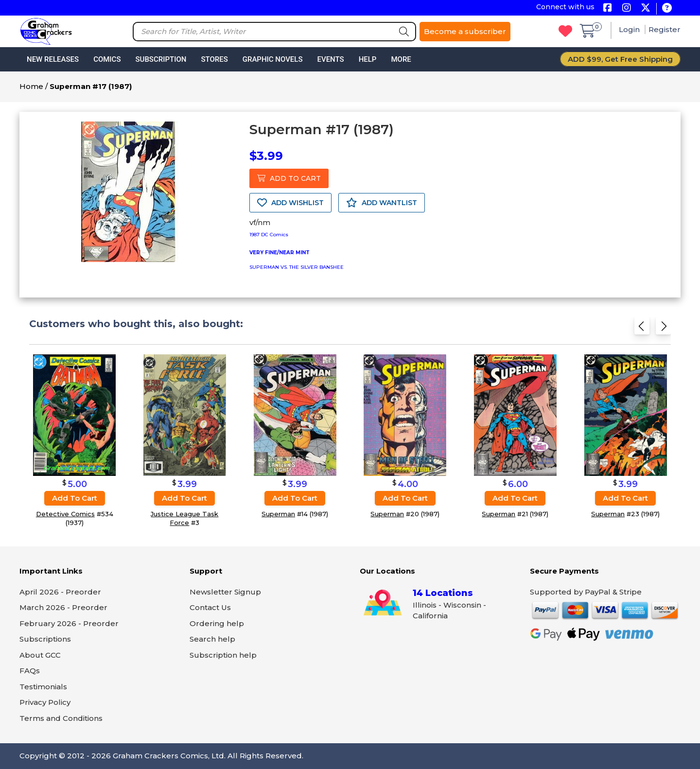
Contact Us (210, 607)
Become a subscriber (465, 31)
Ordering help (217, 623)
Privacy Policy (45, 702)
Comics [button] (107, 59)
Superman (278, 514)
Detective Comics (65, 514)
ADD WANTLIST (382, 203)
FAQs (30, 671)
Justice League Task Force (184, 518)
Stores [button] (214, 59)
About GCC (40, 655)
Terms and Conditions (61, 718)
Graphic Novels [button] (273, 59)
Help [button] (368, 59)
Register (665, 29)
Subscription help (223, 655)
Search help (212, 639)
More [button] (401, 59)
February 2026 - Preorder (69, 623)
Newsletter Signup (225, 592)
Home (31, 86)
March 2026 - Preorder (63, 607)
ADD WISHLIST (290, 203)
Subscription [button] (161, 59)
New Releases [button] (53, 59)
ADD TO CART (289, 178)
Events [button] (330, 59)
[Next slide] (663, 329)
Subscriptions (45, 639)
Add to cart (75, 498)
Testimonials (43, 687)
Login (630, 29)
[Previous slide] (642, 329)
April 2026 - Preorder (60, 592)
